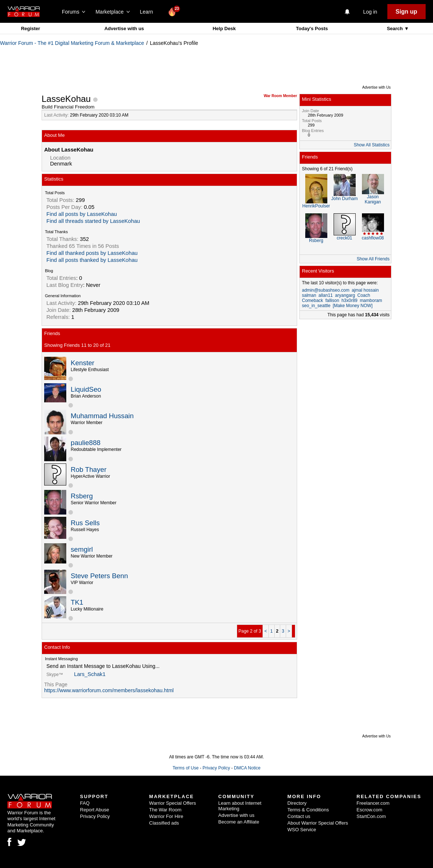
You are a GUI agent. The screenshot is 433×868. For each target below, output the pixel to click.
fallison (332, 300)
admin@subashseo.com (326, 290)
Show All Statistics (372, 145)
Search (396, 29)
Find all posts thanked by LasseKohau (92, 260)
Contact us (299, 816)
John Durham (344, 199)
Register (31, 29)
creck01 (344, 238)
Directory (297, 803)
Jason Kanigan (373, 199)
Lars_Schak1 (90, 674)
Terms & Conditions (308, 810)
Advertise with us (124, 29)
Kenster (82, 363)
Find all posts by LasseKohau (82, 214)
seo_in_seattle (316, 306)
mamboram (371, 300)
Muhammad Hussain (102, 416)
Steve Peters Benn (99, 576)
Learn (149, 12)
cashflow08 (373, 238)
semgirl (82, 549)
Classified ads (164, 823)
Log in (370, 12)
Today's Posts (312, 29)
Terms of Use (186, 768)
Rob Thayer (89, 469)
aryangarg (345, 295)
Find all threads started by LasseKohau (93, 221)
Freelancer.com (373, 803)
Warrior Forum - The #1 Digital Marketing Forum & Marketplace (72, 43)
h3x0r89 (349, 300)
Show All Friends (373, 259)
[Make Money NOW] (353, 306)
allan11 (326, 295)
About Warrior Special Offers (318, 823)
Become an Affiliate (239, 822)
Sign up (406, 12)
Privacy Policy (216, 768)
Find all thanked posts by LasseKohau (92, 253)
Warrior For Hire (166, 816)
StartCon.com (371, 816)
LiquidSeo (86, 389)
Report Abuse (94, 810)
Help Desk (224, 29)
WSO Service (302, 830)
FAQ (85, 803)
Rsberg (82, 496)
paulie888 (86, 443)
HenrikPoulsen (317, 206)
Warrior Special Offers (173, 803)
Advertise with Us (376, 87)
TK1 (77, 602)
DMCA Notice (247, 768)
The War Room (165, 810)
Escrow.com (369, 810)
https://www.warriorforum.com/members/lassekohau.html (109, 690)
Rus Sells (85, 523)
